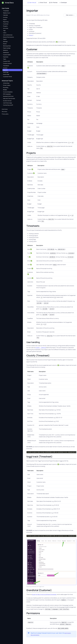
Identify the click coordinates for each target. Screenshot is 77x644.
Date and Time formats (9, 98)
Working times (7, 46)
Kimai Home (5, 109)
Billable (5, 90)
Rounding (6, 88)
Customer (6, 24)
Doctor (5, 44)
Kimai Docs (8, 3)
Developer (63, 3)
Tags (4, 31)
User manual (32, 3)
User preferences (8, 35)
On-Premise (53, 3)
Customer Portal (7, 77)
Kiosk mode (6, 74)
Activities (6, 28)
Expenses (6, 57)
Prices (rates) (7, 85)
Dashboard (6, 52)
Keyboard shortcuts (8, 96)
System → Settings (41, 348)
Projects (5, 26)
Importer (5, 70)
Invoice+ (5, 68)
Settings (5, 41)
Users (5, 33)
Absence (5, 50)
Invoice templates (8, 92)
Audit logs (6, 72)
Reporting (6, 22)
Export (5, 20)
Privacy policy (5, 114)
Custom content (7, 63)
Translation (6, 66)
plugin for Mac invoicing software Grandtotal (44, 594)
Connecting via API (8, 105)
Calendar (5, 15)
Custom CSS (6, 61)
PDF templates (7, 94)
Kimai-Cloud (43, 3)
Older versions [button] (69, 15)
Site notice (4, 112)
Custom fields (7, 55)
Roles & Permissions (8, 37)
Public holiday (7, 48)
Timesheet (6, 11)
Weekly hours (7, 13)
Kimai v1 (31, 35)
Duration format (7, 101)
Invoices (5, 17)
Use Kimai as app (7, 103)
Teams (5, 39)
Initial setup (6, 83)
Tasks (5, 59)
